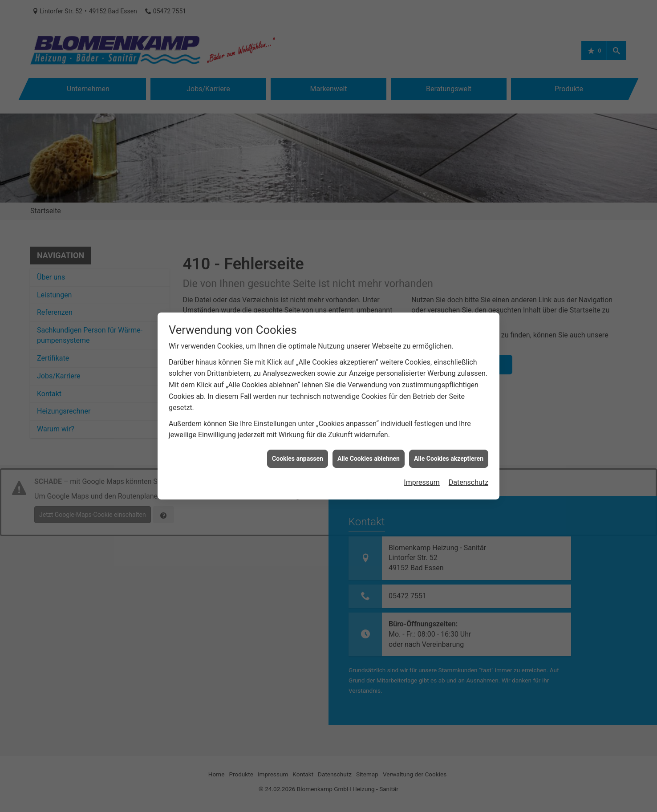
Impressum (422, 458)
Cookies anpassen (298, 434)
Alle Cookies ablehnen (369, 434)
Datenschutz (468, 458)
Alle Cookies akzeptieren (449, 434)
